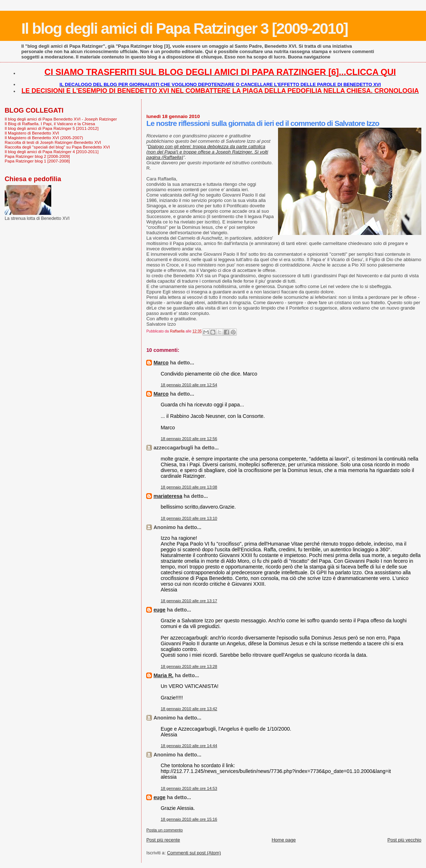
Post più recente (163, 840)
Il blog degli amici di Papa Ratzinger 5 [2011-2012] (52, 128)
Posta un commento (164, 830)
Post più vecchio (404, 840)
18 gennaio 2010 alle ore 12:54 (189, 385)
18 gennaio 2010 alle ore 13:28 (189, 666)
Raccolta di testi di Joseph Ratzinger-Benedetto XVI (53, 142)
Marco (161, 363)
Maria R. (163, 675)
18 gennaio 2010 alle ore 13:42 (189, 709)
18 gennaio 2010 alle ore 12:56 (189, 439)
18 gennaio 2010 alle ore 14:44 (189, 746)
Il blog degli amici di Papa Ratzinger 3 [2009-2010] (184, 28)
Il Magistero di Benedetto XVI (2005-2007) (44, 138)
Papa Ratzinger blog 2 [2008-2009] (37, 156)
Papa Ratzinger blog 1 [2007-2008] (37, 161)
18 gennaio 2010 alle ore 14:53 (189, 788)
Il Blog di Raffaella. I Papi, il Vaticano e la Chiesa (50, 124)
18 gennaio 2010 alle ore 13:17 (189, 601)
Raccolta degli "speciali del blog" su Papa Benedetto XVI (57, 147)
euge (159, 610)
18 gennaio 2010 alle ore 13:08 (189, 487)
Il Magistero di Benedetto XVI (32, 133)
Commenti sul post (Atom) (194, 853)
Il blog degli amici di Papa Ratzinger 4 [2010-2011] (52, 152)
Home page (284, 840)
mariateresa (168, 496)
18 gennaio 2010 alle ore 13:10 (189, 518)
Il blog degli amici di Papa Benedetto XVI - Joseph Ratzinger (61, 119)
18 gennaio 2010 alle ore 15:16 (189, 819)
